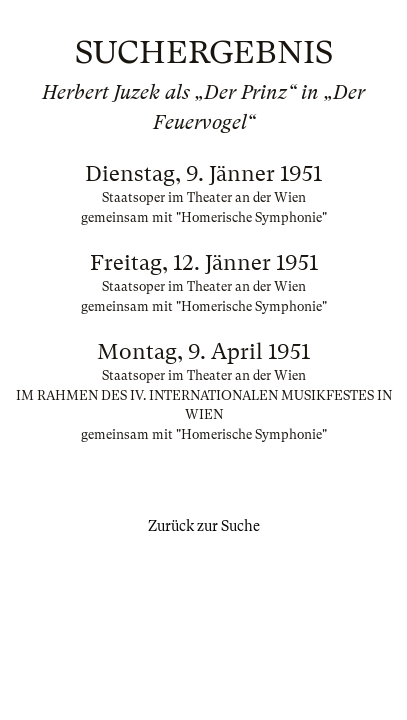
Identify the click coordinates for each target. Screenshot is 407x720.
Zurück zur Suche (204, 526)
